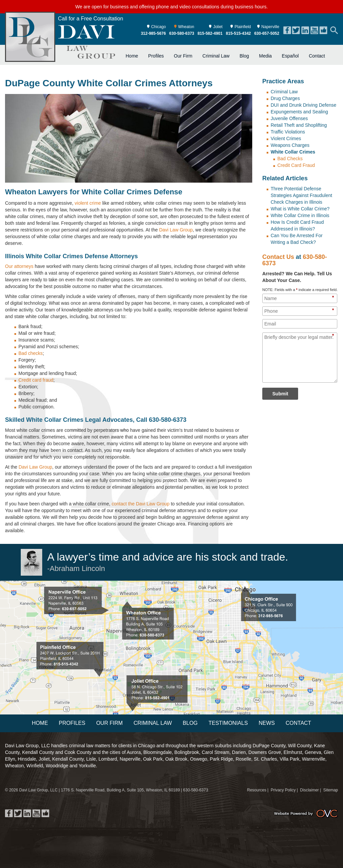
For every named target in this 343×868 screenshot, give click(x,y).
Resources (257, 790)
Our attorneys (19, 266)
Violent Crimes (286, 138)
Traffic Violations (288, 132)
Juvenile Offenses (289, 118)
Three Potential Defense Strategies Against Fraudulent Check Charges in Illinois (301, 195)
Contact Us (278, 257)
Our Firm (183, 56)
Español (290, 56)
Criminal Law (216, 56)
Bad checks (30, 353)
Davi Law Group (176, 230)
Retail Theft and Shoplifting (299, 125)
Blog (244, 56)
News (267, 723)
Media (265, 56)
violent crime (88, 203)
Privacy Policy (283, 790)
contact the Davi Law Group (141, 504)
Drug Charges (285, 98)
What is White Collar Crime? (300, 209)
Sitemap (331, 790)
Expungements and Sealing (299, 112)
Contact (317, 56)
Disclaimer (310, 790)
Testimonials (228, 723)
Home (132, 56)
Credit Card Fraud (296, 165)
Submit (280, 394)
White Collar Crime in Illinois (300, 215)
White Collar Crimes (293, 152)
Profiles (156, 56)
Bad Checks (290, 159)
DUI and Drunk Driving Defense (303, 105)
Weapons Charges (290, 145)
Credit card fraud (36, 380)
